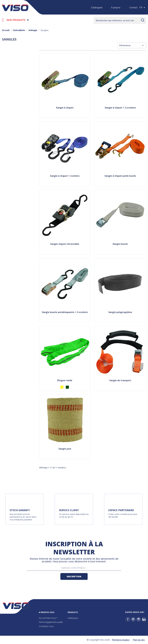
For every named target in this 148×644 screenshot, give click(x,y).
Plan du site (139, 640)
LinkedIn (144, 619)
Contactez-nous (46, 626)
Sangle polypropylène (120, 312)
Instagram (139, 619)
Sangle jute (65, 449)
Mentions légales (121, 640)
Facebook (128, 619)
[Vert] (67, 387)
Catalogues (97, 8)
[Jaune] (62, 387)
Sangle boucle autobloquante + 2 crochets (65, 312)
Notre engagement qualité (51, 622)
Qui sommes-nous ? (48, 618)
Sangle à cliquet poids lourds (120, 176)
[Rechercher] (120, 20)
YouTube (133, 619)
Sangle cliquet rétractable (65, 244)
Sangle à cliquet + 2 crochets (120, 108)
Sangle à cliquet (65, 108)
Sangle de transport (120, 381)
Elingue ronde (65, 381)
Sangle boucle (120, 244)
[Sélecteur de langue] (143, 8)
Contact (133, 8)
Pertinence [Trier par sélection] (132, 45)
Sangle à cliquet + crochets (65, 176)
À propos (116, 8)
